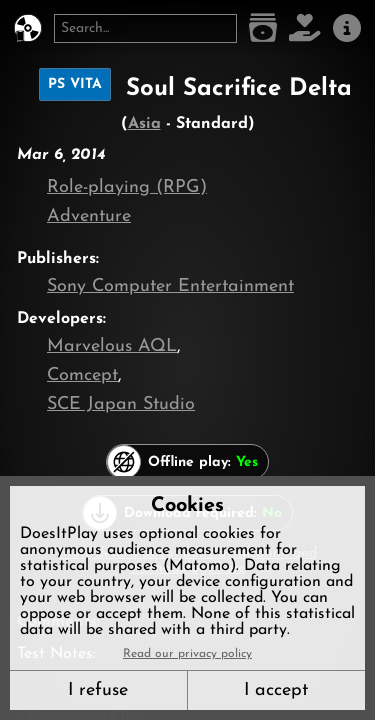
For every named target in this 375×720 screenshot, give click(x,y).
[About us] (347, 28)
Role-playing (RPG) (127, 187)
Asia (144, 124)
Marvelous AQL (112, 346)
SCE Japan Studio (121, 404)
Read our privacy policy (187, 654)
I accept (276, 690)
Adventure (89, 216)
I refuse (98, 690)
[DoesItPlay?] (28, 28)
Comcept (82, 375)
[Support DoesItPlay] (305, 28)
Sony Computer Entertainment (170, 286)
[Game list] (263, 28)
